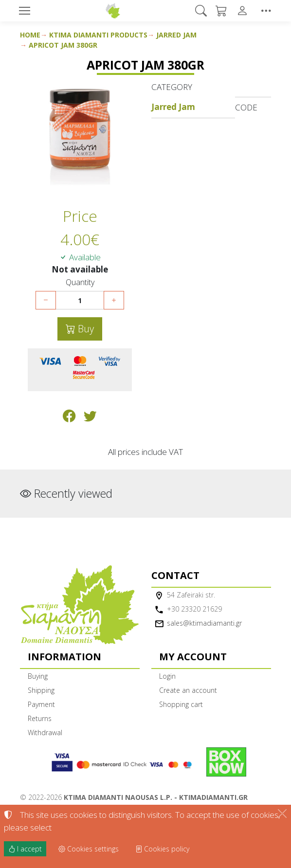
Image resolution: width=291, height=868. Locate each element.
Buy (85, 329)
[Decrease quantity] (46, 300)
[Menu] (24, 11)
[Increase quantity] (114, 300)
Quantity (80, 282)
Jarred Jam (176, 35)
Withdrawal (45, 732)
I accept (25, 849)
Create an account (188, 690)
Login (167, 676)
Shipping (41, 690)
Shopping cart (181, 704)
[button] (201, 11)
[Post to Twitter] (90, 418)
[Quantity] (80, 300)
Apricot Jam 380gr (63, 45)
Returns (40, 718)
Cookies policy (162, 849)
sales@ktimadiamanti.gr (204, 623)
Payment (41, 704)
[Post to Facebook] (69, 418)
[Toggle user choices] (244, 11)
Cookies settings (89, 849)
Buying (38, 676)
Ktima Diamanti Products (98, 35)
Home (30, 35)
